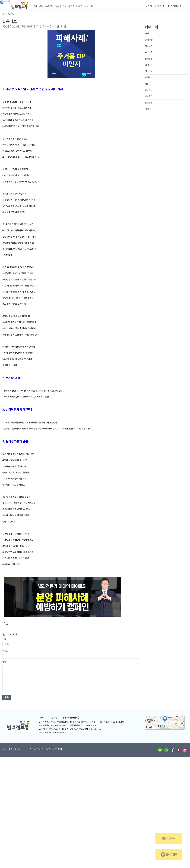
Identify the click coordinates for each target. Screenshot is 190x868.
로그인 (149, 6)
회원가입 (159, 6)
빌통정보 (60, 6)
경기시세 (149, 65)
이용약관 (54, 718)
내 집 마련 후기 (75, 6)
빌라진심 (149, 59)
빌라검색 (38, 6)
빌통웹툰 (149, 103)
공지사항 (149, 40)
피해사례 (149, 109)
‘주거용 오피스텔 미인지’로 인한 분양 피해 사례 (34, 27)
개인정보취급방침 (68, 718)
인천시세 (149, 78)
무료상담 (49, 6)
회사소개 (89, 6)
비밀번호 (6, 651)
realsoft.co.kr (59, 733)
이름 (4, 639)
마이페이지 (175, 6)
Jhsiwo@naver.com (98, 729)
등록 (6, 697)
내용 (4, 662)
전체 (147, 34)
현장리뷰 (149, 46)
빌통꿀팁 (149, 96)
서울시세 (149, 71)
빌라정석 (149, 90)
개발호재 (149, 84)
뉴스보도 (149, 52)
